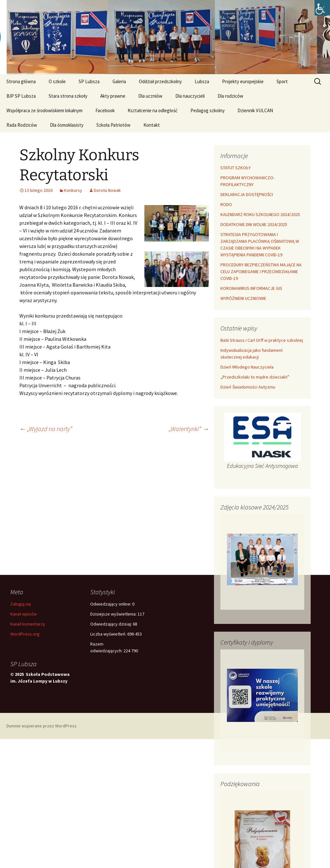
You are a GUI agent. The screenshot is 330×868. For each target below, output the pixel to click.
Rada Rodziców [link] (22, 125)
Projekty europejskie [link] (243, 81)
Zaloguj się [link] (21, 604)
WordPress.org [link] (25, 634)
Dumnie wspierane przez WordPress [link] (42, 726)
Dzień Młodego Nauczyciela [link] (247, 367)
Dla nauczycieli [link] (190, 96)
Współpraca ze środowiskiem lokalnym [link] (44, 110)
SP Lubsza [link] (89, 81)
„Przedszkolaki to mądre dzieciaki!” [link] (255, 377)
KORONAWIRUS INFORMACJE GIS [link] (251, 288)
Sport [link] (282, 81)
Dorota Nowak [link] (107, 190)
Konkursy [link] (73, 190)
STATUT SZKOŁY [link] (236, 168)
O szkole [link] (57, 81)
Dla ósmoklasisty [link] (67, 125)
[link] (322, 8)
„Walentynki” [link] (189, 429)
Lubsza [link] (202, 81)
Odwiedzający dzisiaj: (112, 624)
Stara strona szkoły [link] (68, 96)
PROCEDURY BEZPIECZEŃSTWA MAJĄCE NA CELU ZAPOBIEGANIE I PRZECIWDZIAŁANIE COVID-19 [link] (261, 271)
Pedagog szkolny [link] (208, 110)
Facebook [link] (105, 110)
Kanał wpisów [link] (24, 614)
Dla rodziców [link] (230, 96)
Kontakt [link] (152, 125)
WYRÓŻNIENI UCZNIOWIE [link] (243, 298)
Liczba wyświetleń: (109, 634)
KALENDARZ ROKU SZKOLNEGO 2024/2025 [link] (260, 214)
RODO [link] (226, 204)
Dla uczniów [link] (150, 96)
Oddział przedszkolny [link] (160, 81)
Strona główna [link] (21, 81)
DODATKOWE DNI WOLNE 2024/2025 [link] (254, 224)
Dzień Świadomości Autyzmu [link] (248, 387)
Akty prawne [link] (113, 96)
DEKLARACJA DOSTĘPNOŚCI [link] (247, 194)
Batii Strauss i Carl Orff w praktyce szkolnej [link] (262, 340)
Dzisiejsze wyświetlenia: (114, 614)
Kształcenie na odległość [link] (153, 110)
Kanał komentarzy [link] (28, 624)
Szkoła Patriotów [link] (113, 125)
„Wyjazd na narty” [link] (46, 429)
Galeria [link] (119, 81)
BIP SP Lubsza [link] (21, 96)
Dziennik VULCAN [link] (255, 110)
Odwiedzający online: (111, 604)
